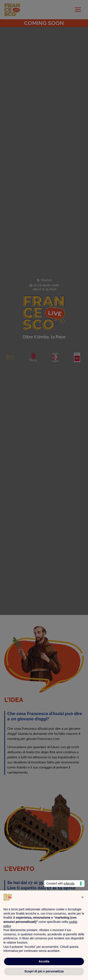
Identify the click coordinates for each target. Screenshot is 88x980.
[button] (82, 897)
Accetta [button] (44, 961)
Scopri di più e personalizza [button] (44, 971)
